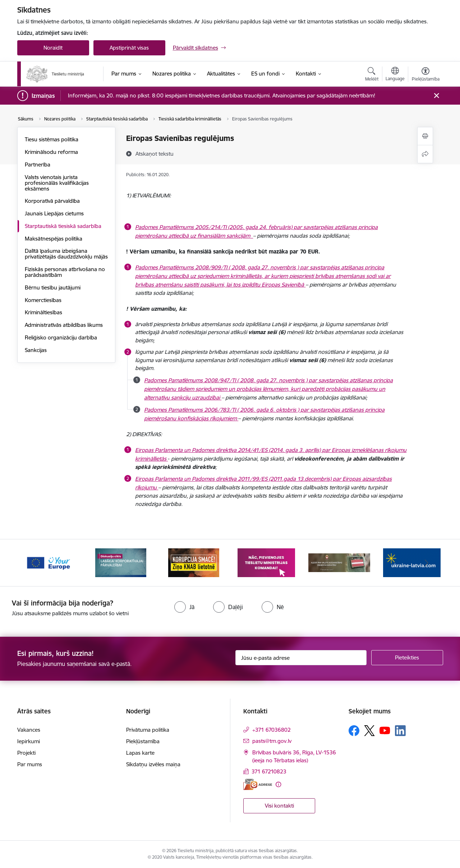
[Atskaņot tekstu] (155, 154)
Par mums (30, 764)
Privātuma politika (148, 730)
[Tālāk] (427, 563)
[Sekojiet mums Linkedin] (400, 731)
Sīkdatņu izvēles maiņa (153, 764)
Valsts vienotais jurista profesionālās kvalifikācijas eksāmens (57, 183)
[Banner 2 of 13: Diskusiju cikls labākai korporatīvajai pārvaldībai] (121, 562)
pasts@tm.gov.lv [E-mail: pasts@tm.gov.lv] (272, 741)
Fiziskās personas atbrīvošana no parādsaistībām (65, 272)
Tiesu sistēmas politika (52, 139)
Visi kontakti (279, 806)
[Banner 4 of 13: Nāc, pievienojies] (266, 562)
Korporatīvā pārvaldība (52, 201)
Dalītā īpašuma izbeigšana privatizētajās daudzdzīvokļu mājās (66, 254)
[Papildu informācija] (278, 784)
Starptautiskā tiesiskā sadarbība (63, 226)
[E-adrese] (258, 784)
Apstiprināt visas (129, 48)
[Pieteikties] (407, 658)
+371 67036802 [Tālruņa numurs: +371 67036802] (272, 730)
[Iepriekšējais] (34, 563)
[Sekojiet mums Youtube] (385, 730)
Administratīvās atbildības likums (64, 325)
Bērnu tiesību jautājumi (53, 287)
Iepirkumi (29, 741)
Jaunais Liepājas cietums (54, 213)
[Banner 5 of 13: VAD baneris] (339, 562)
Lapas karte (140, 753)
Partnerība (38, 165)
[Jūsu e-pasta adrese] (301, 658)
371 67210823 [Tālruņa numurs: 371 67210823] (269, 771)
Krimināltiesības (43, 312)
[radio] (184, 607)
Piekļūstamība (143, 741)
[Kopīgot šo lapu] (425, 154)
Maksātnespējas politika (54, 239)
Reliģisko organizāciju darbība (61, 337)
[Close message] (436, 96)
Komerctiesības (43, 300)
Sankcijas (36, 350)
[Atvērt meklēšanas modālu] (372, 75)
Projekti (26, 753)
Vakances (29, 730)
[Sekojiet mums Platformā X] (369, 731)
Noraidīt (53, 48)
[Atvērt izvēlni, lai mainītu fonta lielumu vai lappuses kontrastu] (426, 75)
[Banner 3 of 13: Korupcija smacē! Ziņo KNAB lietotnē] (194, 562)
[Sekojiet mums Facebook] (354, 731)
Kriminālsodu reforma (51, 152)
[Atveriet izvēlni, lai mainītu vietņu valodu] (395, 75)
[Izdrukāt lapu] (425, 136)
